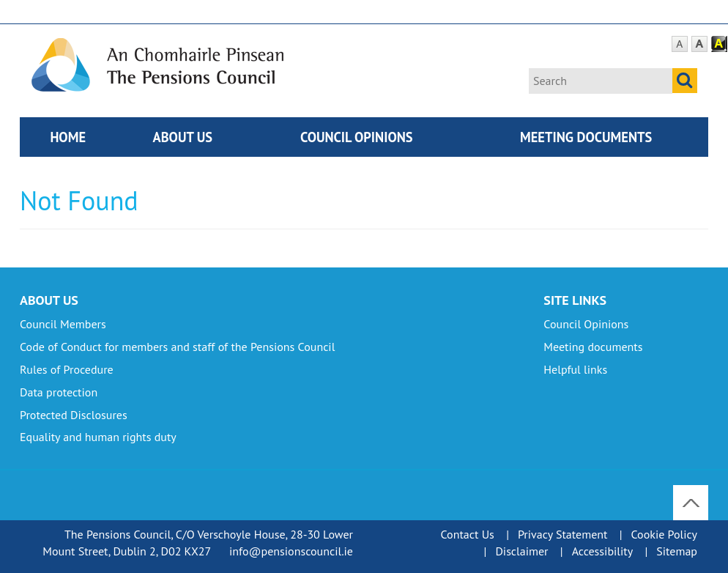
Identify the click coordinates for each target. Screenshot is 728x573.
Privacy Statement (562, 534)
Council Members (63, 324)
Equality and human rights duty (98, 437)
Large (699, 44)
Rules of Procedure (67, 369)
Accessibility (603, 551)
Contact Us (468, 534)
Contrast (719, 44)
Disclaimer (521, 551)
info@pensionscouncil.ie (291, 551)
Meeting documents (586, 137)
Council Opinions (357, 137)
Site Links (575, 300)
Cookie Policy (664, 534)
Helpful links (575, 369)
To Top (692, 493)
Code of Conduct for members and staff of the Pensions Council (177, 347)
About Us (183, 137)
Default (680, 44)
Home (68, 137)
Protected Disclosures (74, 415)
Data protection (59, 392)
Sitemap (677, 551)
